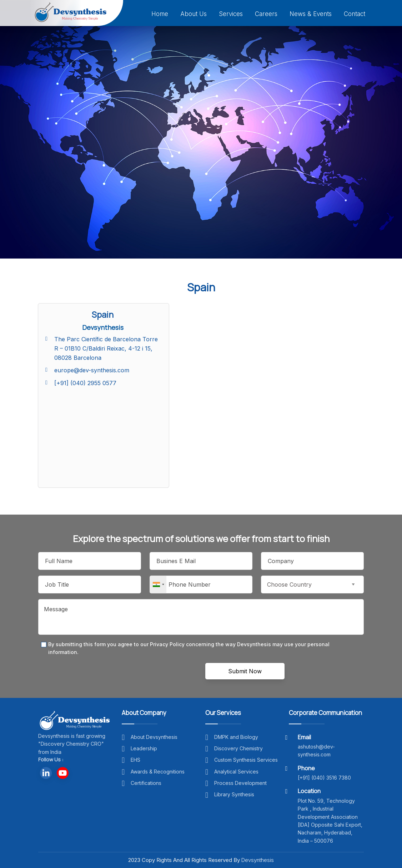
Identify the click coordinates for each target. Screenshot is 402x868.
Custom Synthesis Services (242, 760)
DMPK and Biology (232, 737)
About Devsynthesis (150, 737)
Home (160, 14)
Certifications (142, 783)
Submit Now (245, 671)
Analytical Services (232, 772)
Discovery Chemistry (234, 748)
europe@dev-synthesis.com (92, 370)
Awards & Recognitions (153, 772)
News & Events (311, 14)
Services (231, 14)
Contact (355, 14)
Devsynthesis (258, 860)
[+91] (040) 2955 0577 (85, 383)
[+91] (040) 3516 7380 (324, 778)
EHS (131, 760)
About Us (194, 14)
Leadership (139, 748)
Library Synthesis (230, 794)
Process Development (236, 783)
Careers (266, 14)
